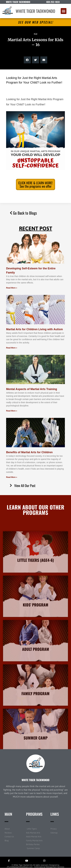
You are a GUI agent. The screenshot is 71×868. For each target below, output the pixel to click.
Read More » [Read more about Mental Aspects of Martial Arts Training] (12, 411)
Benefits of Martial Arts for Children (29, 452)
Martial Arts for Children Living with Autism (35, 329)
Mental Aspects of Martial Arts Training (32, 389)
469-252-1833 (53, 2)
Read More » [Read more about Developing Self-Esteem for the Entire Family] (12, 288)
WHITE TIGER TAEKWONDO (35, 11)
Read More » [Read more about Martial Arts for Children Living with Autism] (12, 348)
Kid (36, 34)
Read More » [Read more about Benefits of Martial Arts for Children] (12, 477)
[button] (64, 11)
